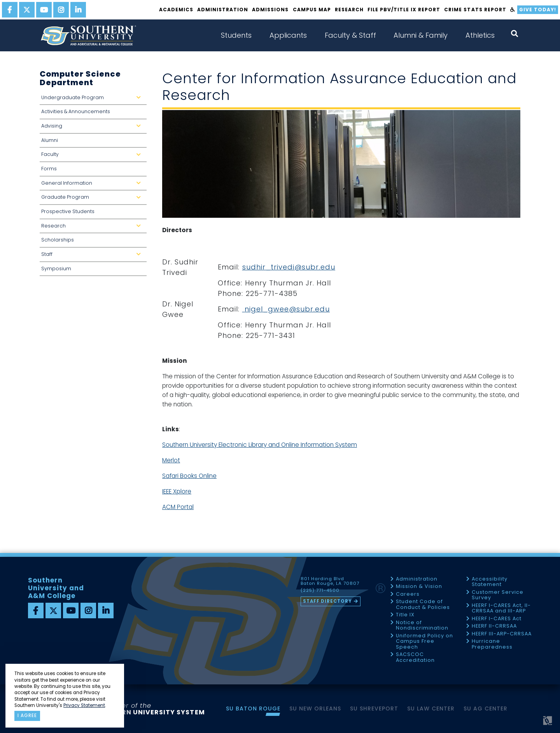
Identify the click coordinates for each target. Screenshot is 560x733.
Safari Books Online (189, 476)
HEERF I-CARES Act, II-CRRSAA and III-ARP (501, 608)
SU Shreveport (374, 709)
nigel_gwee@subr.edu (287, 309)
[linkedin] (78, 10)
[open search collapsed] (514, 34)
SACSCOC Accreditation (415, 657)
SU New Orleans (315, 709)
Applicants (288, 35)
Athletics (480, 35)
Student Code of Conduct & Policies (423, 604)
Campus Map (312, 10)
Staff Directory (327, 601)
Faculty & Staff (350, 35)
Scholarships (58, 240)
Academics (176, 10)
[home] (88, 35)
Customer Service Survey (498, 595)
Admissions (270, 10)
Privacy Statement (84, 705)
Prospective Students (68, 211)
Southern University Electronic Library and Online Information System (260, 445)
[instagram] (61, 10)
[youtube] (44, 10)
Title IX (405, 615)
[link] (243, 309)
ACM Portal (178, 507)
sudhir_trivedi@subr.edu (289, 267)
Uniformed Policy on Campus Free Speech (424, 642)
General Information (93, 185)
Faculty (93, 157)
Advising (93, 128)
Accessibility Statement (490, 582)
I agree (27, 716)
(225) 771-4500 (320, 591)
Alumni (50, 140)
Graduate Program (93, 199)
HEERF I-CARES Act (497, 619)
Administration (223, 10)
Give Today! (538, 10)
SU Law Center (431, 709)
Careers (408, 594)
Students (236, 35)
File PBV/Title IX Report (404, 10)
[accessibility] (513, 10)
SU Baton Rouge (253, 709)
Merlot (171, 460)
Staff (93, 256)
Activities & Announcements (76, 111)
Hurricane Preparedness (492, 644)
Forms (49, 169)
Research (349, 10)
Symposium (56, 269)
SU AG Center (486, 709)
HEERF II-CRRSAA (494, 626)
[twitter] (27, 10)
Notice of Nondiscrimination (422, 625)
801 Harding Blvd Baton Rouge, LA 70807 (330, 581)
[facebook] (10, 10)
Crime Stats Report (475, 10)
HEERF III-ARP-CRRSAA (502, 634)
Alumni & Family (421, 35)
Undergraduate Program (93, 100)
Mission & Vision (419, 587)
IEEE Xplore (177, 491)
